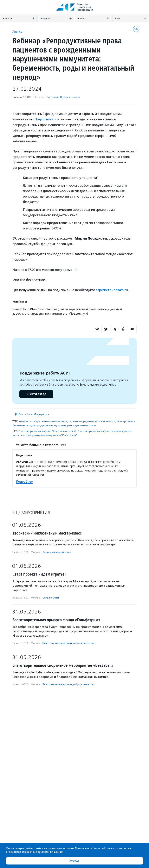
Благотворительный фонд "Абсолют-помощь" (48, 431)
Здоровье (53, 97)
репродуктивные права (82, 425)
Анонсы (17, 32)
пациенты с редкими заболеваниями (92, 421)
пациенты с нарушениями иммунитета (43, 421)
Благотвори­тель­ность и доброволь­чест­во (68, 643)
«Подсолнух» (43, 119)
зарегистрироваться (112, 290)
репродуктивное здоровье (49, 425)
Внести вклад (36, 394)
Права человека (70, 97)
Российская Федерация (34, 414)
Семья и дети (51, 597)
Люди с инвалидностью (57, 552)
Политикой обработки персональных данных (35, 852)
